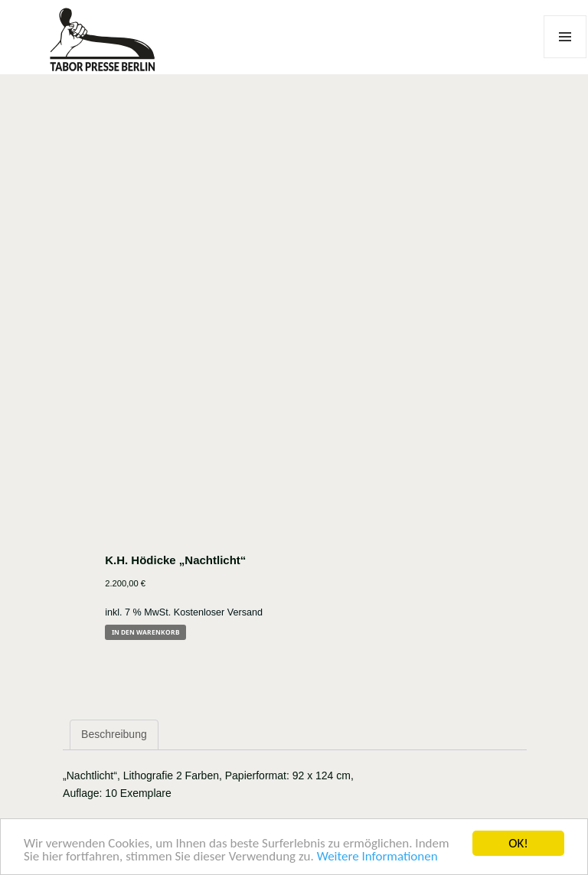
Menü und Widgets (565, 58)
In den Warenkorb (146, 632)
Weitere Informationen (377, 857)
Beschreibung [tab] (114, 734)
